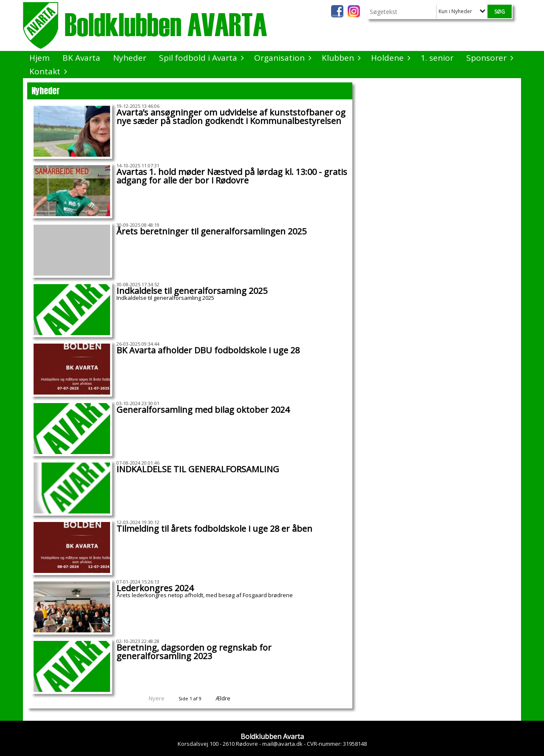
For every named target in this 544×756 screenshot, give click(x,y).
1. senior (437, 58)
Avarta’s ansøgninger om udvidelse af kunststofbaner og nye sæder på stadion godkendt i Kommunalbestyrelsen (231, 117)
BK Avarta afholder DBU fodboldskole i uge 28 (208, 350)
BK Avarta (81, 58)
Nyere (152, 698)
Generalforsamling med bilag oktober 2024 (203, 410)
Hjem (40, 58)
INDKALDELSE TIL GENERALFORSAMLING (198, 469)
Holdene (390, 58)
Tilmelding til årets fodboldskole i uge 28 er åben (214, 529)
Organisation (282, 58)
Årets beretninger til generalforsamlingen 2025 (211, 231)
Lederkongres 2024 (155, 588)
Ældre (229, 698)
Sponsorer (489, 58)
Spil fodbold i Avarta (200, 58)
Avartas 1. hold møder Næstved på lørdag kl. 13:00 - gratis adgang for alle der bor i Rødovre (232, 176)
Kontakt (47, 71)
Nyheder (130, 58)
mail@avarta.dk (282, 744)
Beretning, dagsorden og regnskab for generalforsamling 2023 (194, 652)
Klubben (340, 58)
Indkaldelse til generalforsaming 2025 (192, 291)
